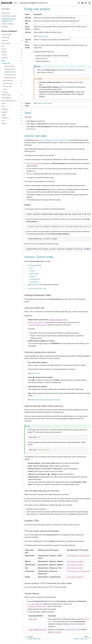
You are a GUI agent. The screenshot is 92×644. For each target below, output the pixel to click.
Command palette (7, 35)
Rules (3, 60)
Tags (3, 46)
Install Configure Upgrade (9, 16)
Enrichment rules (8, 83)
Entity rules (6, 63)
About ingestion (6, 43)
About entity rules (9, 66)
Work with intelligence (8, 24)
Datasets (4, 112)
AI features (5, 40)
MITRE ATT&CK (6, 95)
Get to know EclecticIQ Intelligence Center (8, 20)
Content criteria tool (10, 75)
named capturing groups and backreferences (54, 140)
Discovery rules (7, 86)
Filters (3, 106)
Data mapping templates (8, 101)
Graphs (4, 115)
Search (4, 104)
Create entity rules (10, 69)
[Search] (79, 3)
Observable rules (8, 81)
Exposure (4, 55)
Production (5, 58)
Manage (5, 92)
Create (5, 89)
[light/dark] (82, 3)
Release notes (6, 13)
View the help (5, 37)
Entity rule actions (10, 72)
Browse (4, 49)
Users (3, 121)
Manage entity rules (10, 78)
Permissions (5, 118)
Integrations (5, 27)
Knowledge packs (7, 98)
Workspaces (5, 109)
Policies (4, 124)
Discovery (4, 52)
